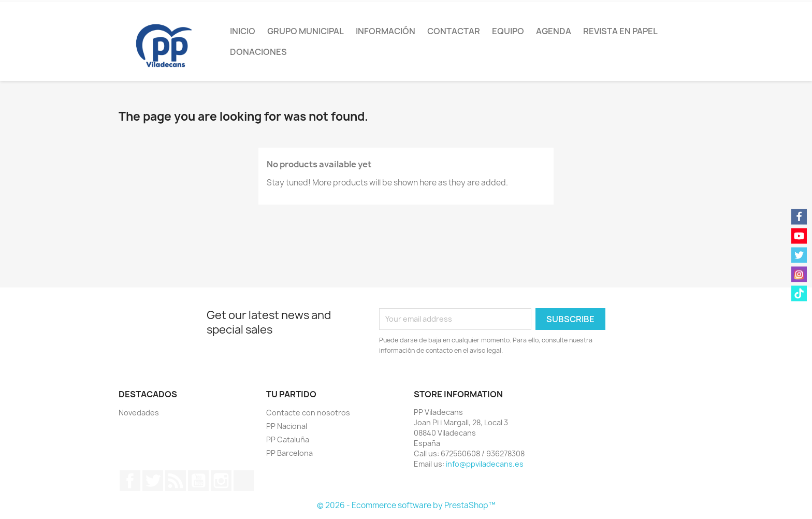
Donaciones (258, 52)
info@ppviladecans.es (485, 464)
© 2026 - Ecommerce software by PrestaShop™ (406, 505)
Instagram (221, 481)
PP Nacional (287, 426)
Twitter (153, 481)
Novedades (139, 413)
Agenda (554, 31)
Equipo (508, 31)
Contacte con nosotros (308, 413)
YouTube (198, 481)
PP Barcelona (289, 453)
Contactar (454, 31)
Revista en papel (620, 31)
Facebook (130, 481)
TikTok (244, 481)
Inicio (243, 31)
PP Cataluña (288, 439)
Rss (176, 481)
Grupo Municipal (306, 31)
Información (386, 31)
